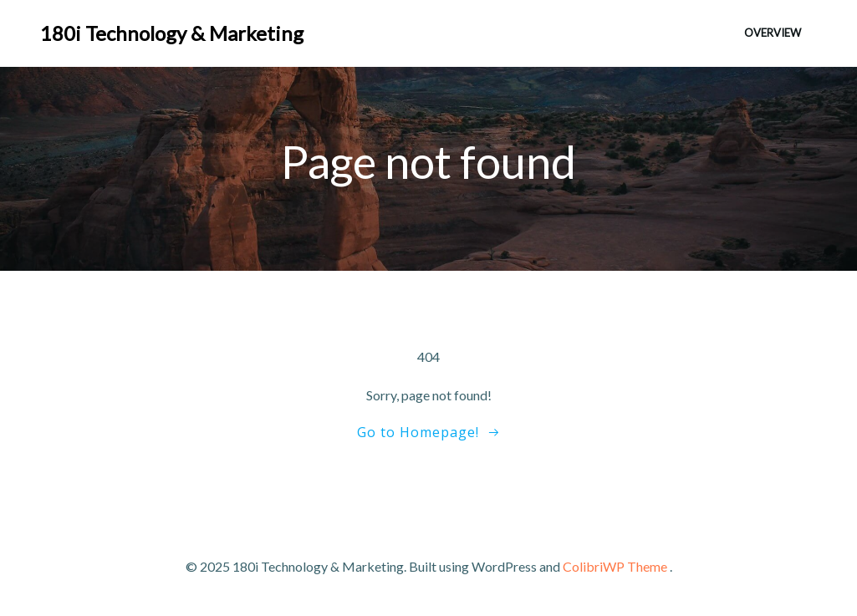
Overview (773, 33)
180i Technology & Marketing (172, 33)
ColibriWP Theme (615, 566)
